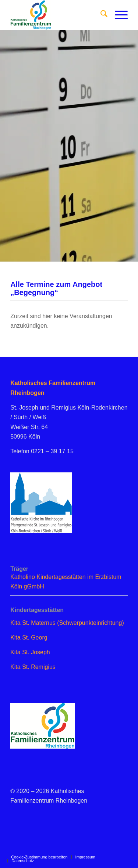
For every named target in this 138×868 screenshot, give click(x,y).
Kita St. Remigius (33, 667)
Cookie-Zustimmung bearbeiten (39, 857)
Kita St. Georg (29, 638)
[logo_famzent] (57, 15)
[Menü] (118, 15)
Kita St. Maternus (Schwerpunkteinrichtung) (67, 623)
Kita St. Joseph (30, 652)
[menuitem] (100, 15)
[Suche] (100, 15)
